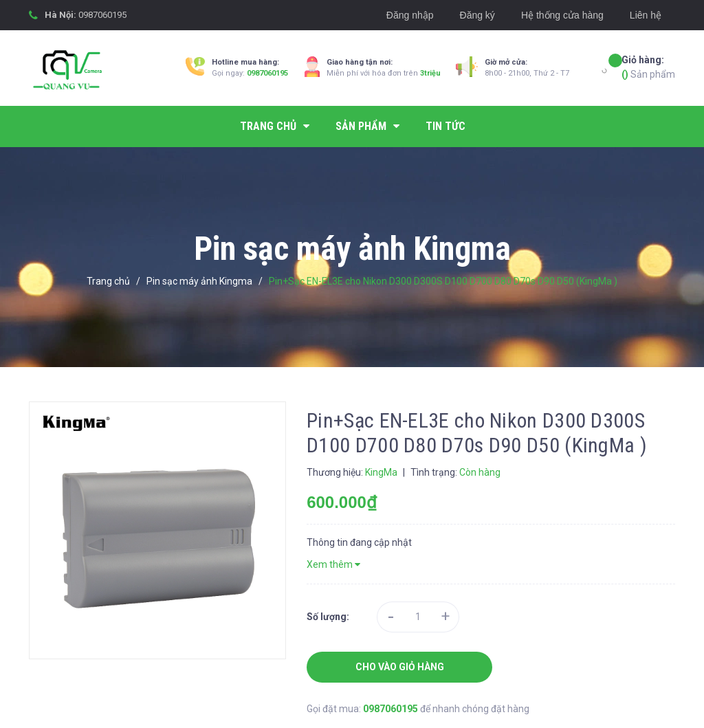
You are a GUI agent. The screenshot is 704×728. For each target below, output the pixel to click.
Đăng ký (477, 15)
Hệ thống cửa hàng (562, 15)
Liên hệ (646, 15)
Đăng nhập (410, 15)
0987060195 (102, 15)
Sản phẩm (648, 66)
